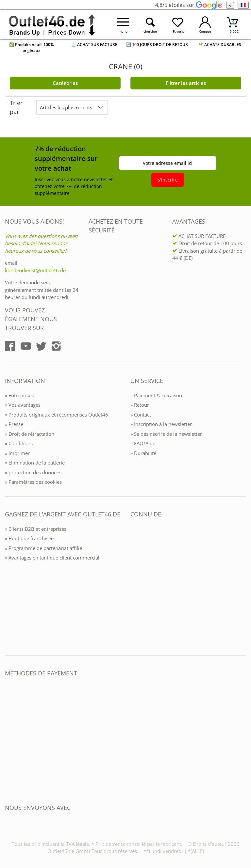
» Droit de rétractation (30, 434)
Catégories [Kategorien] (65, 83)
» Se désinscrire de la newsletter (166, 434)
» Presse (14, 424)
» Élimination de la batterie (35, 463)
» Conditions (19, 443)
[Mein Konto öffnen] (205, 25)
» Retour (140, 405)
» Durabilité (143, 453)
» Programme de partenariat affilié (43, 548)
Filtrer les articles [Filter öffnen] (186, 83)
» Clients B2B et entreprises (36, 529)
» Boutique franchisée (29, 538)
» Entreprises (19, 395)
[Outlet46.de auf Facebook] (10, 346)
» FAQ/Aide (143, 443)
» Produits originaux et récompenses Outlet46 (57, 415)
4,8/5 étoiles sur (188, 5)
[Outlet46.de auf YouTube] (26, 346)
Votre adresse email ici (168, 163)
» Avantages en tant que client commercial (52, 558)
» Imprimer (17, 453)
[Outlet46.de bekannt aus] (135, 585)
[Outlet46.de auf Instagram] (56, 346)
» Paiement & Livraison (156, 395)
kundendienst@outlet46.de (35, 270)
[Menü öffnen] (123, 25)
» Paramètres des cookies (33, 482)
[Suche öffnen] (151, 25)
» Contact (141, 415)
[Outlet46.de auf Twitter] (41, 346)
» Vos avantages (23, 405)
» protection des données (33, 472)
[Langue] (243, 5)
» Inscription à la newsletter (161, 424)
